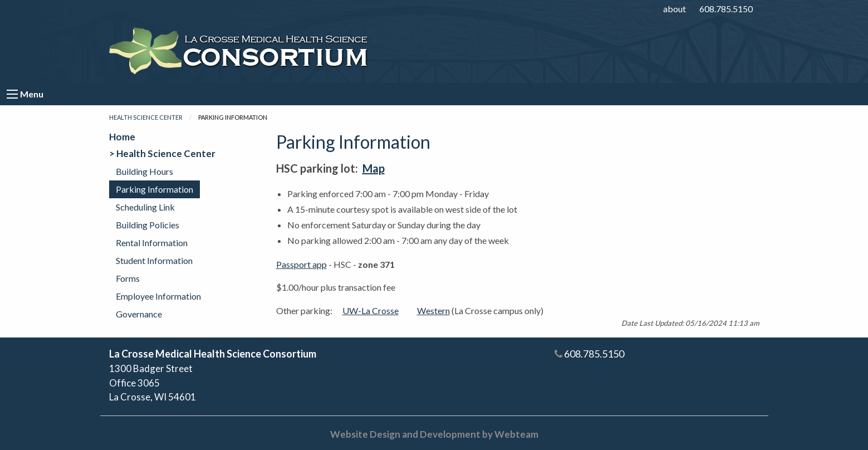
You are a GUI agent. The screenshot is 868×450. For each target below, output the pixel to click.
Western (433, 310)
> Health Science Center (162, 153)
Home (122, 137)
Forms (128, 278)
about (675, 9)
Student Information (154, 260)
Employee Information (158, 296)
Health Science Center (146, 117)
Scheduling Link (145, 207)
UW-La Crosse (371, 310)
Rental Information (152, 243)
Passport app (301, 264)
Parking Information (155, 189)
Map (374, 168)
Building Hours (144, 171)
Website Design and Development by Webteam (434, 434)
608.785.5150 (726, 9)
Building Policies (148, 225)
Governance (139, 314)
